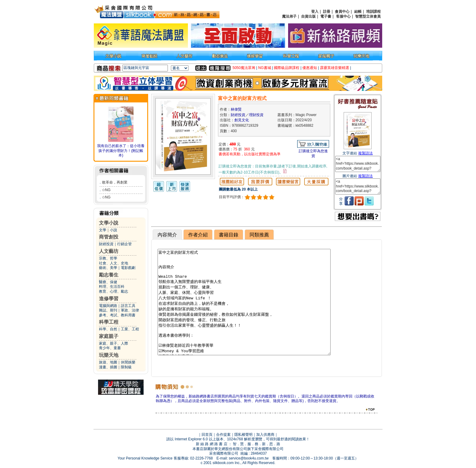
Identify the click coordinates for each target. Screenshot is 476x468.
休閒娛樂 (128, 362)
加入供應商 (265, 435)
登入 (315, 12)
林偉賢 (236, 109)
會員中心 (342, 12)
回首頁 (207, 435)
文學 (103, 230)
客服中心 (343, 16)
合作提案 (223, 435)
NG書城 (265, 68)
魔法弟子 (289, 16)
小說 (114, 230)
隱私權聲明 (243, 435)
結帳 (358, 12)
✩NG (106, 190)
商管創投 (109, 237)
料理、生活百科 (112, 287)
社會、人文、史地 (114, 263)
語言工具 (128, 306)
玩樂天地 (109, 355)
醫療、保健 (108, 282)
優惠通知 (310, 68)
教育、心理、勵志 (114, 291)
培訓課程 (373, 12)
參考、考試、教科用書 (117, 315)
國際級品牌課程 (287, 68)
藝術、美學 (108, 268)
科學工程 (109, 322)
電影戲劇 (128, 268)
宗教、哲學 (108, 258)
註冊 (327, 12)
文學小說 (109, 223)
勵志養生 (109, 275)
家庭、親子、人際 (114, 343)
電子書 (326, 16)
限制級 (126, 367)
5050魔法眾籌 (244, 68)
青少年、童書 (110, 348)
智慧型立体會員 (368, 16)
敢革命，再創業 (115, 182)
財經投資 (106, 244)
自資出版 (308, 16)
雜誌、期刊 (108, 310)
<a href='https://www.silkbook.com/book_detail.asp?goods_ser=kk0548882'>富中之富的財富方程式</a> (358, 164)
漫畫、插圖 (108, 367)
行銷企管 (124, 244)
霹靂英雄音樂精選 (335, 68)
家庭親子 (109, 336)
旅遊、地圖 (108, 362)
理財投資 (256, 115)
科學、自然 (108, 329)
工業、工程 (130, 329)
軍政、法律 (130, 310)
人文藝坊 (109, 251)
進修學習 (109, 299)
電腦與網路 (108, 306)
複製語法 (365, 153)
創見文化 (242, 120)
